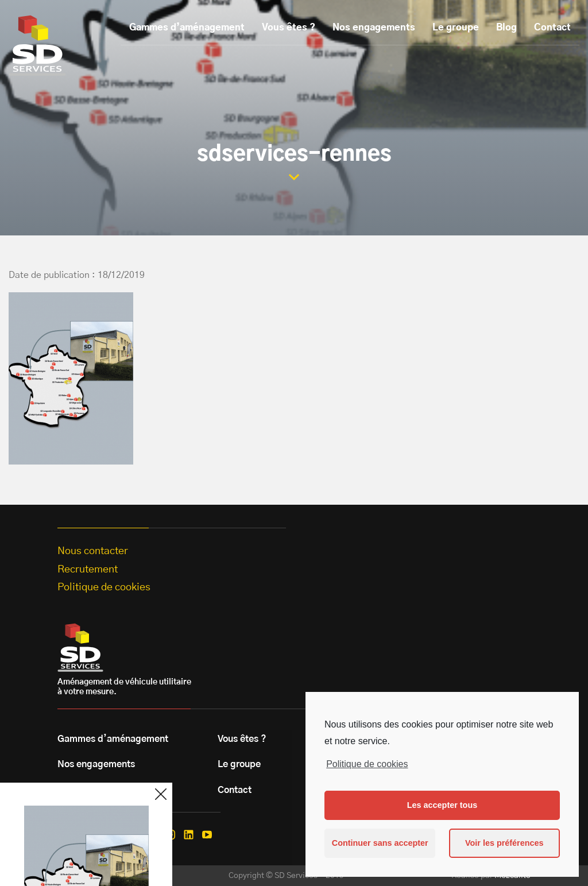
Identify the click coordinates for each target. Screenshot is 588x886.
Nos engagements (374, 28)
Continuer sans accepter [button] (380, 843)
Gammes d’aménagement (187, 28)
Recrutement (88, 570)
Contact (552, 28)
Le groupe (456, 28)
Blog (506, 28)
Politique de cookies (367, 764)
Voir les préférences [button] (504, 843)
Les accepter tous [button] (442, 805)
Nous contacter (93, 551)
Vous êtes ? (289, 28)
